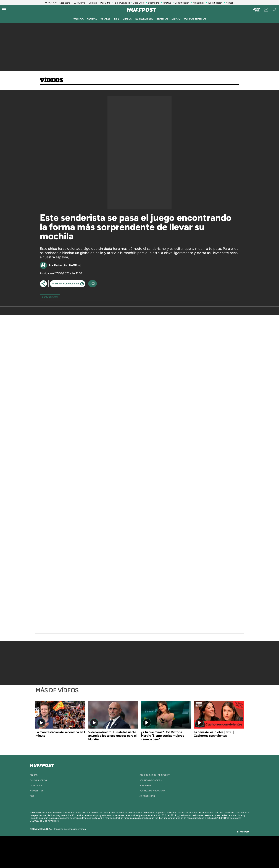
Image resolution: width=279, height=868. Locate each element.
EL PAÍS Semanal (174, 852)
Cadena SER (167, 847)
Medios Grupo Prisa (67, 858)
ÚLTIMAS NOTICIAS (195, 19)
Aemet (229, 3)
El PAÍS (99, 847)
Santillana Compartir (151, 847)
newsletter (37, 791)
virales (105, 19)
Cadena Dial (161, 852)
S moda (162, 857)
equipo (34, 775)
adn (190, 847)
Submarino (154, 3)
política (78, 19)
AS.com (178, 847)
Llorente (93, 3)
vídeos (127, 19)
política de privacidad (152, 791)
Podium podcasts (132, 857)
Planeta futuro (187, 852)
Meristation (195, 857)
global (92, 19)
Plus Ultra (105, 3)
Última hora (256, 10)
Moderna (114, 857)
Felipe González (122, 3)
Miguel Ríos (199, 3)
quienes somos (38, 780)
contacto (36, 786)
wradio (134, 852)
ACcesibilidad (147, 796)
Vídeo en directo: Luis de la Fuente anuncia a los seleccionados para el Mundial (112, 736)
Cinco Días (147, 852)
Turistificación (215, 3)
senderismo (50, 297)
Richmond (97, 857)
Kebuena (200, 852)
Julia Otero (139, 3)
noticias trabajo (169, 19)
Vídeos (52, 80)
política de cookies (151, 780)
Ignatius (167, 3)
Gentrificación (182, 3)
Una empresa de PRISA (67, 849)
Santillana (133, 847)
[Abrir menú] (4, 10)
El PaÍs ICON (147, 857)
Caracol (203, 847)
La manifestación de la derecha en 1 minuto (60, 734)
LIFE (117, 19)
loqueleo (178, 857)
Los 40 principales (116, 847)
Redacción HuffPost (68, 265)
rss (32, 796)
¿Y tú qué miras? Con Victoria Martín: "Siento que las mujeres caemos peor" (162, 736)
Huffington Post (104, 852)
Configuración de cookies (155, 775)
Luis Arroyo (79, 3)
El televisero (144, 19)
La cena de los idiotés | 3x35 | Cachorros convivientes (214, 734)
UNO (123, 852)
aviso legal (146, 786)
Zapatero (65, 3)
